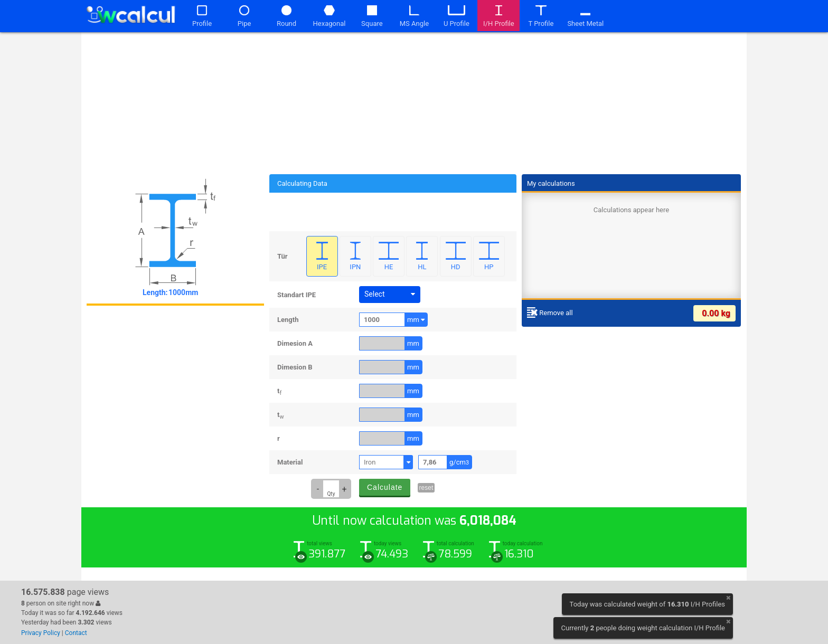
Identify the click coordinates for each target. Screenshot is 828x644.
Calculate (385, 487)
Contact (76, 633)
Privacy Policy (41, 633)
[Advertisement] (414, 101)
